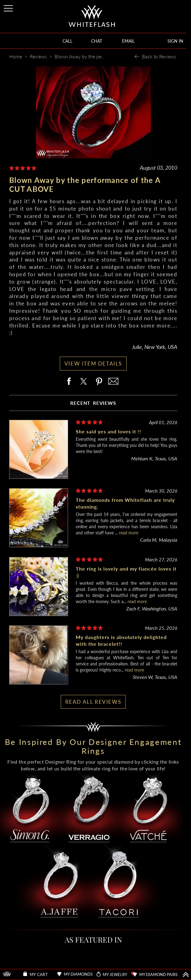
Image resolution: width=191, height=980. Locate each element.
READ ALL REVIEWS (93, 702)
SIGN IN (175, 41)
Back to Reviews (159, 56)
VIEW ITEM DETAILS (93, 364)
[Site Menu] (9, 7)
